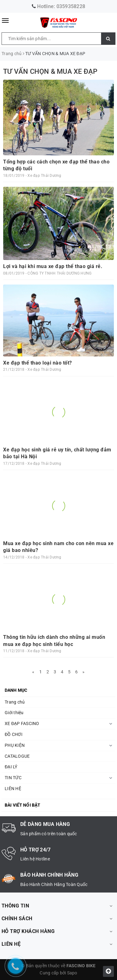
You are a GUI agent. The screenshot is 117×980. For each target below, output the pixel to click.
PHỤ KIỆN (15, 745)
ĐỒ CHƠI (14, 734)
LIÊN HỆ (13, 789)
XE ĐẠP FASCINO (22, 723)
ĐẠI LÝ (11, 767)
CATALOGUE (17, 756)
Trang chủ (15, 702)
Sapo (72, 973)
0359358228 (71, 6)
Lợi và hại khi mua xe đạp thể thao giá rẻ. (53, 266)
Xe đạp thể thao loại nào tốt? (38, 363)
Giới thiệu (14, 713)
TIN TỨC (13, 778)
